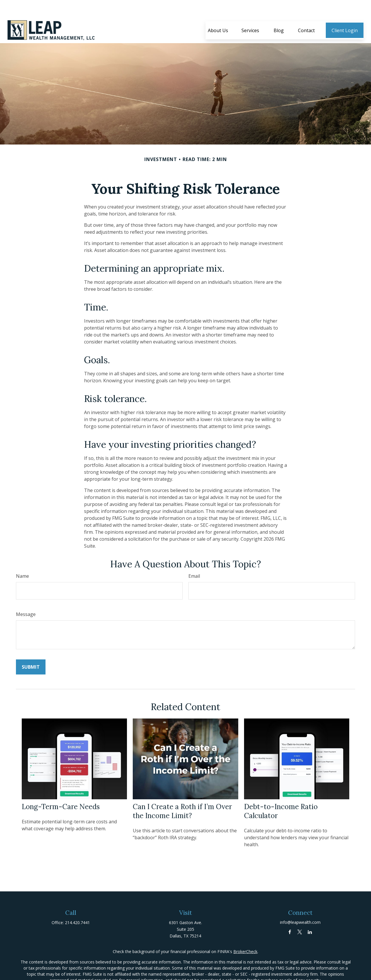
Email (194, 559)
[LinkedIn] (310, 914)
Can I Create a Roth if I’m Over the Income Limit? (182, 794)
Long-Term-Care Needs (61, 789)
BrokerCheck (245, 934)
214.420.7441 (77, 905)
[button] (218, 13)
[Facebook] (290, 914)
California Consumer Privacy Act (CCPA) (215, 973)
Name (22, 559)
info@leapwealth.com (300, 905)
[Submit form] (31, 650)
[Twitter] (300, 914)
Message (26, 597)
